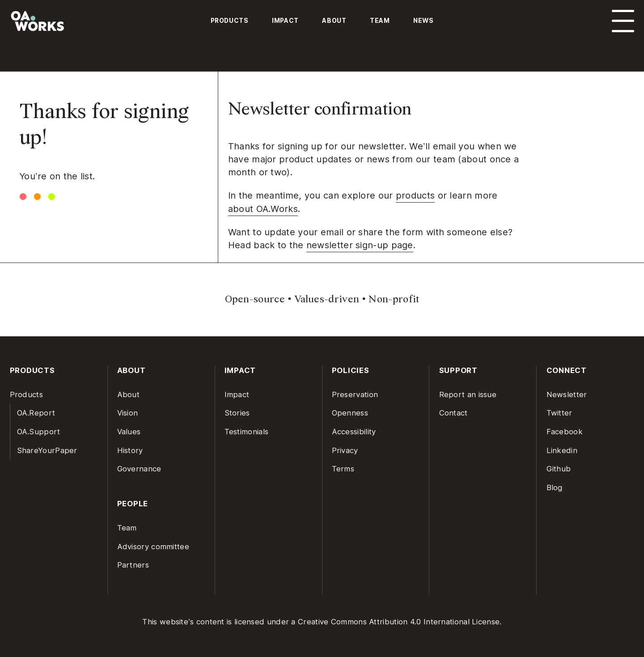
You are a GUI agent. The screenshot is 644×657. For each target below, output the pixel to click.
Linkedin (562, 450)
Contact (453, 413)
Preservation (355, 394)
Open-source (255, 299)
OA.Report (36, 413)
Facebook (565, 432)
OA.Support (39, 432)
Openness (350, 413)
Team (380, 21)
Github (559, 469)
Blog (555, 487)
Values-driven (327, 299)
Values (129, 432)
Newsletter (567, 394)
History (130, 450)
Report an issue (468, 394)
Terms (343, 469)
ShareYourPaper (47, 450)
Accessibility (354, 432)
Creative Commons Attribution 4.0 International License (399, 622)
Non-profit (394, 299)
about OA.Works (263, 209)
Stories (237, 413)
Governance (139, 469)
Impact (285, 21)
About (334, 21)
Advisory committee (153, 547)
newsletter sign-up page (360, 245)
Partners (133, 565)
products (415, 195)
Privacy (345, 450)
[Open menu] (623, 21)
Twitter (559, 413)
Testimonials (247, 432)
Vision (128, 413)
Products (230, 21)
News (424, 21)
